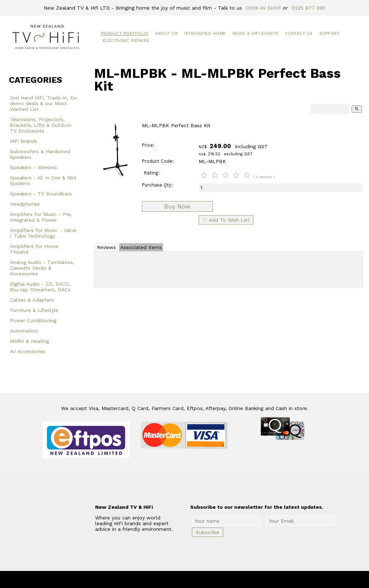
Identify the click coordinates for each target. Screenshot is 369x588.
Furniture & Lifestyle (34, 310)
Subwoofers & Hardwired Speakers (40, 154)
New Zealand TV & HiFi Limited (204, 579)
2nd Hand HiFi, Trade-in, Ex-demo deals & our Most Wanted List (44, 103)
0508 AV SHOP (263, 8)
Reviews (106, 247)
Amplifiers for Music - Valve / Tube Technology (43, 233)
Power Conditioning (33, 320)
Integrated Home (205, 33)
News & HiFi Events (255, 33)
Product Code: (158, 161)
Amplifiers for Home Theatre (34, 249)
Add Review (229, 268)
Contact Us (299, 33)
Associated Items (141, 247)
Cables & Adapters (32, 300)
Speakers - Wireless (34, 167)
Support (330, 33)
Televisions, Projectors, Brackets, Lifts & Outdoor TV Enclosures (41, 125)
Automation (24, 331)
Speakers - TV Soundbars (41, 194)
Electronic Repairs (126, 41)
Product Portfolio (125, 33)
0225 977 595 (309, 8)
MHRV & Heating (29, 341)
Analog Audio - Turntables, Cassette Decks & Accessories (42, 268)
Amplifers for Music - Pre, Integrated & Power (41, 217)
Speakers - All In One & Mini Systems (43, 180)
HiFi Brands (24, 141)
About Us (166, 33)
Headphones (25, 204)
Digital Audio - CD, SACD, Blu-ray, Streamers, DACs (40, 287)
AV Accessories (28, 351)
